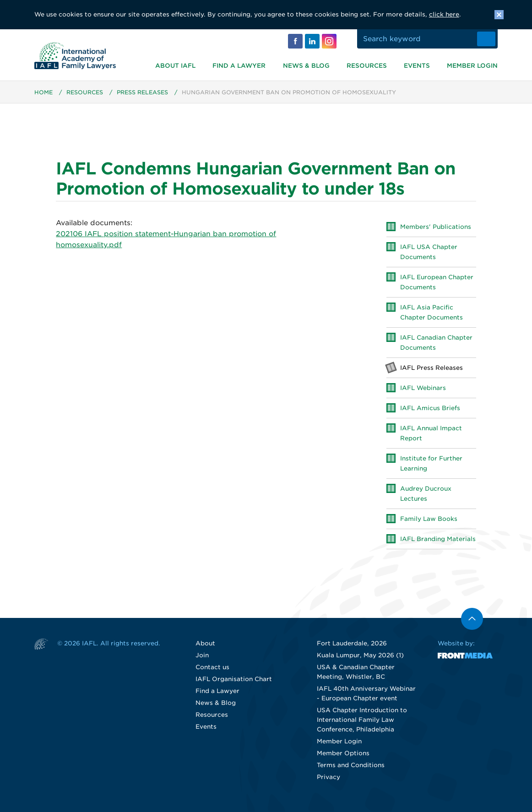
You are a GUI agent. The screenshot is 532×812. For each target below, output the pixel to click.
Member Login (472, 66)
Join (202, 656)
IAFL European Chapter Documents (437, 283)
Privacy (328, 777)
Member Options (343, 754)
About (205, 644)
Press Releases (142, 93)
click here (444, 14)
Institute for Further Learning (431, 464)
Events (417, 66)
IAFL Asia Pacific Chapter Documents (432, 313)
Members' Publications (436, 227)
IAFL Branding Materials (438, 539)
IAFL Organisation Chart (234, 679)
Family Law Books (429, 519)
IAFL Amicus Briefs (430, 409)
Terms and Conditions (351, 766)
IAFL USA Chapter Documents (429, 252)
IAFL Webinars (423, 388)
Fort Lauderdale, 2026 (352, 644)
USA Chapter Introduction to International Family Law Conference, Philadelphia (362, 720)
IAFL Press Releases (432, 368)
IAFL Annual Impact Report (431, 434)
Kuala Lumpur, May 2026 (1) (360, 656)
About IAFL (175, 66)
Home (43, 93)
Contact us (212, 668)
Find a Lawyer (239, 66)
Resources (367, 66)
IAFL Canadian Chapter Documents (436, 343)
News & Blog (306, 66)
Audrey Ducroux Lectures (426, 494)
